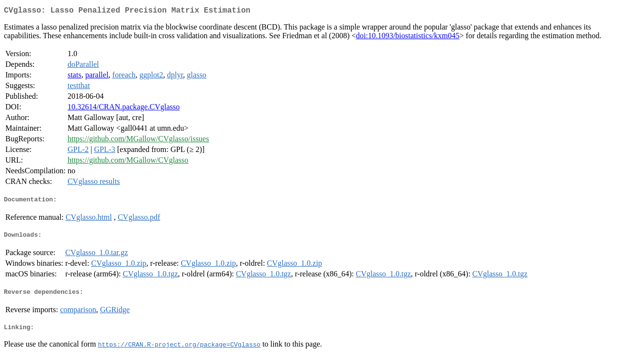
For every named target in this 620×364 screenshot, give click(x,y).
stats (74, 77)
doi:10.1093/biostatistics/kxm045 (408, 38)
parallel (97, 77)
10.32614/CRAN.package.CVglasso (124, 109)
